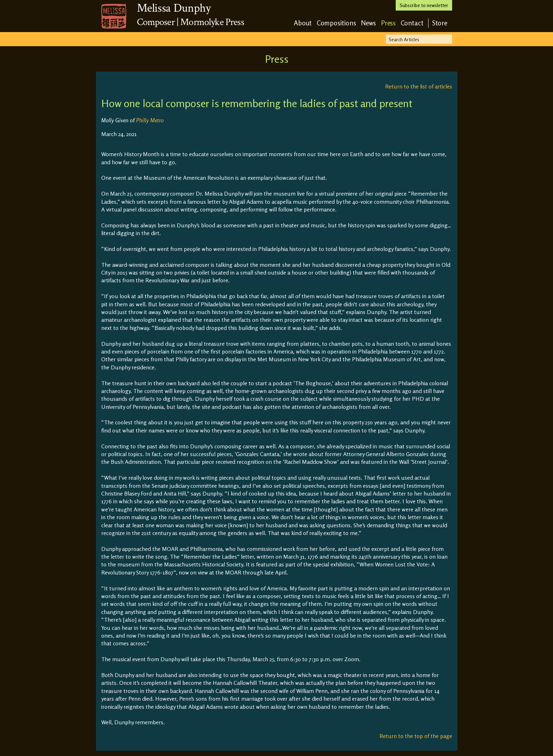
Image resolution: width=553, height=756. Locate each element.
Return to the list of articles (419, 86)
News (369, 23)
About (303, 23)
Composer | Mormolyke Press (190, 22)
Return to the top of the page (416, 736)
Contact (412, 23)
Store (440, 23)
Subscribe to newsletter (424, 5)
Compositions (336, 23)
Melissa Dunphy (174, 8)
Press (388, 23)
